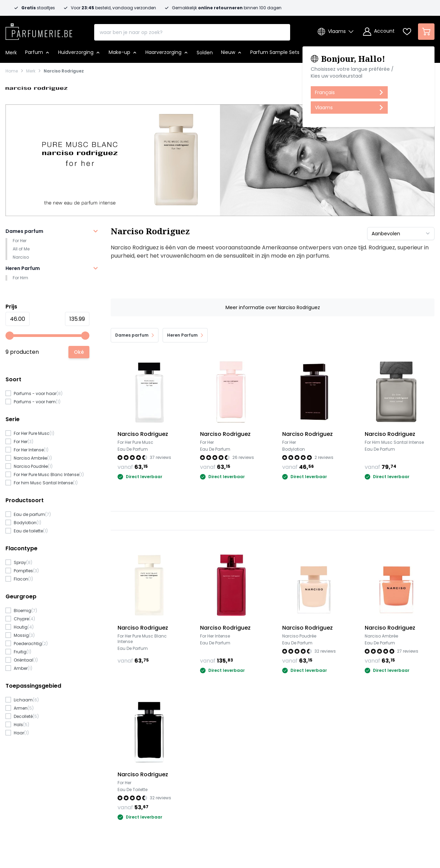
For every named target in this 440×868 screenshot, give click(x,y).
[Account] (379, 32)
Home (12, 71)
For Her (20, 241)
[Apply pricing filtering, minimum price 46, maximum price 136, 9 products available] (79, 352)
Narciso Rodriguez (64, 71)
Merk (31, 71)
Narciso (21, 257)
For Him (20, 278)
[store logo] (39, 30)
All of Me (21, 249)
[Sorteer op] (401, 234)
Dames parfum (24, 231)
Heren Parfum (23, 268)
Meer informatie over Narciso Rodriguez (273, 307)
